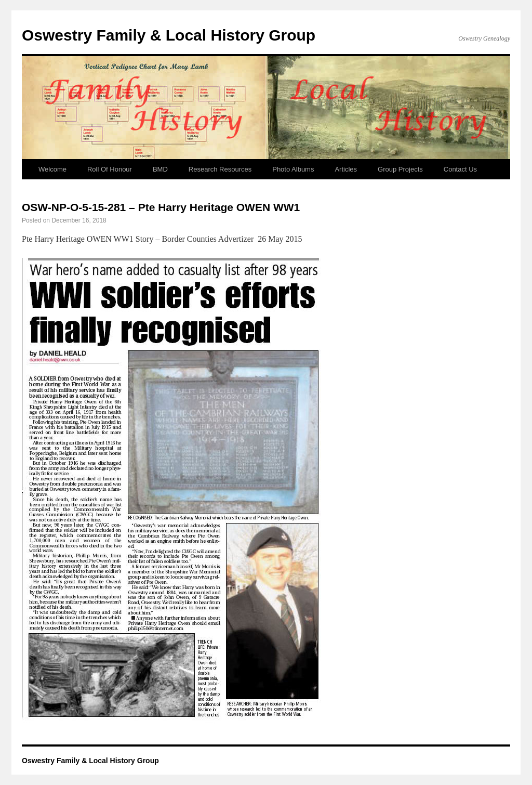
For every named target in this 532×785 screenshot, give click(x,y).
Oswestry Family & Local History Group (169, 35)
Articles (346, 169)
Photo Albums (293, 169)
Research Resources (220, 169)
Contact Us (460, 169)
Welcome (52, 169)
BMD (160, 169)
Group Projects (400, 169)
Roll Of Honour (110, 169)
